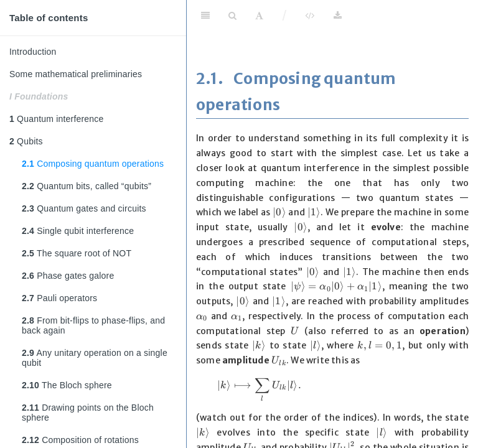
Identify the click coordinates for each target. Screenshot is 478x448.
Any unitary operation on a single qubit (95, 358)
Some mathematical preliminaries (76, 74)
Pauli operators (59, 298)
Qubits (26, 141)
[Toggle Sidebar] (205, 16)
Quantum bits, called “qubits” (87, 186)
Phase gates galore (68, 276)
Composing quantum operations (93, 164)
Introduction (33, 52)
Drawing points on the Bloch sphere (88, 413)
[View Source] (310, 16)
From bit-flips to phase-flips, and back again (93, 325)
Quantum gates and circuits (84, 208)
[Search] (232, 16)
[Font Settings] (259, 16)
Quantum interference (57, 119)
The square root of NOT (77, 253)
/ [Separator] (285, 15)
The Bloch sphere (67, 385)
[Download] (338, 16)
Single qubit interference (78, 231)
